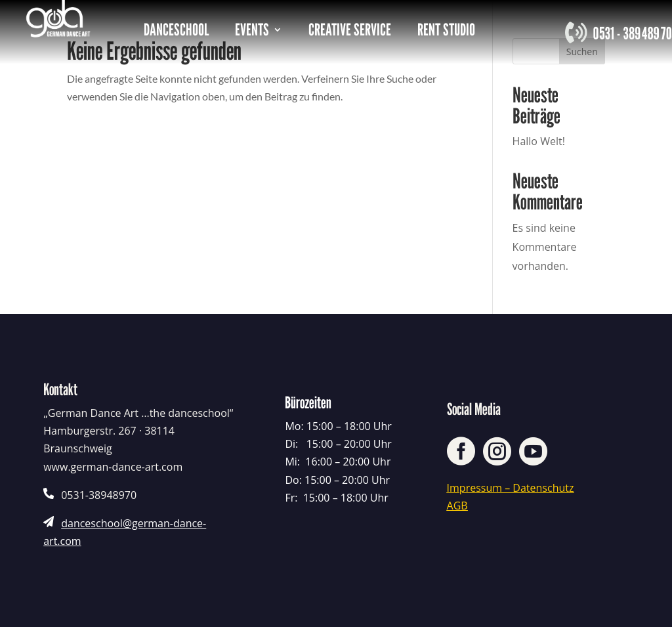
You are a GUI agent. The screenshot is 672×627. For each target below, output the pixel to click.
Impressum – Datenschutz (511, 488)
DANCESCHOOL (176, 32)
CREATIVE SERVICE (350, 32)
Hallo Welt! (539, 141)
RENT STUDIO (446, 32)
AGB (457, 506)
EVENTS (252, 32)
